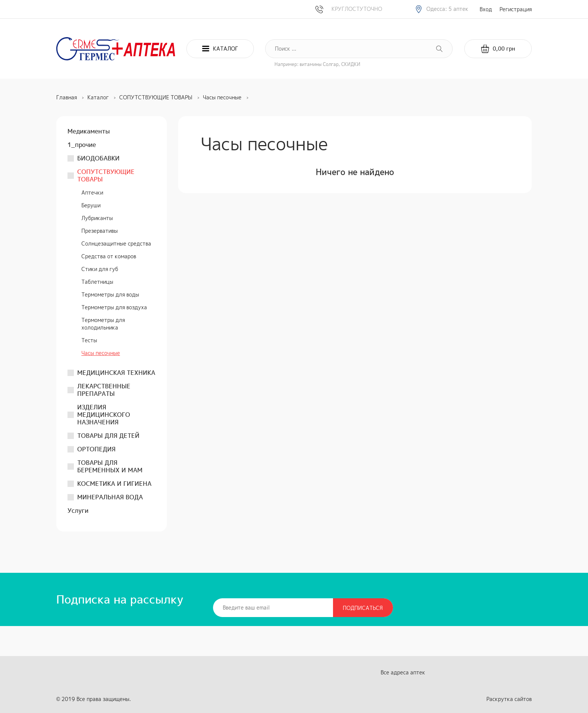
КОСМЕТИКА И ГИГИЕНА (114, 484)
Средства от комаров (109, 256)
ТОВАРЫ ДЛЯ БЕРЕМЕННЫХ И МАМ (110, 466)
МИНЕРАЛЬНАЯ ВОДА (110, 497)
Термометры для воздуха (114, 307)
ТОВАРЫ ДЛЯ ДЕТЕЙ (108, 436)
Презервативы (100, 231)
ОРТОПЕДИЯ (96, 449)
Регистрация (516, 9)
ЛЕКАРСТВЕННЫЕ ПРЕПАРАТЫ (104, 390)
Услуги (78, 511)
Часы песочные (101, 353)
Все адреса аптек (403, 672)
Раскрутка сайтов (509, 699)
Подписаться (363, 608)
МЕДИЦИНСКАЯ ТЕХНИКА (116, 373)
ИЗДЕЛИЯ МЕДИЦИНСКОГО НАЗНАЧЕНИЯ (104, 415)
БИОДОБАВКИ (98, 158)
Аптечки (92, 192)
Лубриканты (97, 218)
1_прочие (82, 145)
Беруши (91, 205)
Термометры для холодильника (103, 324)
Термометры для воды (110, 294)
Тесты (89, 340)
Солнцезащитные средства (116, 243)
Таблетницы (97, 282)
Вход (486, 9)
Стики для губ (100, 269)
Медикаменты (89, 131)
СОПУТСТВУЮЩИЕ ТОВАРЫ (106, 175)
